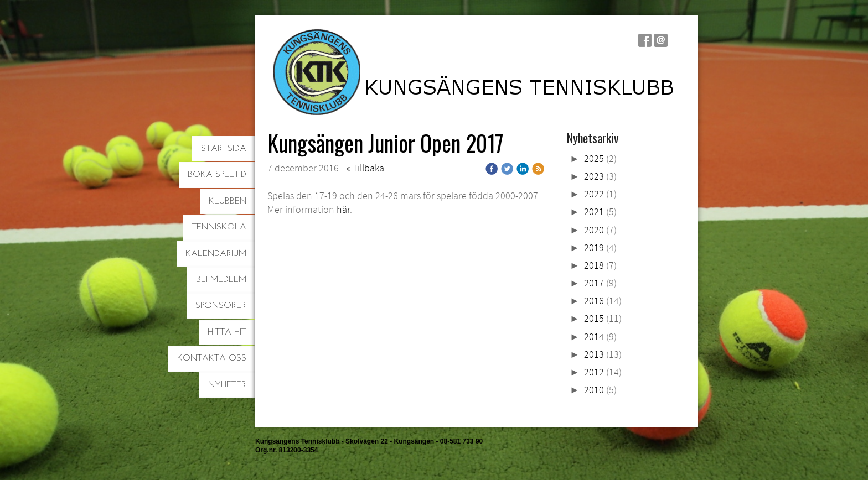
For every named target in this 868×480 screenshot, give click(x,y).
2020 (594, 230)
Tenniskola (219, 227)
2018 (594, 266)
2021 (594, 212)
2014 (594, 337)
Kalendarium (216, 254)
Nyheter (227, 385)
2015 (594, 319)
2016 (594, 301)
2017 (594, 283)
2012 (594, 372)
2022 (594, 194)
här (343, 210)
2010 (594, 390)
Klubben (228, 201)
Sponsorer (221, 306)
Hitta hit (227, 332)
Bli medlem (221, 280)
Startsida (224, 149)
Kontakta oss (212, 358)
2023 (594, 177)
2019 (594, 248)
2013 (594, 355)
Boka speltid (217, 175)
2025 (594, 159)
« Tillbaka (365, 168)
